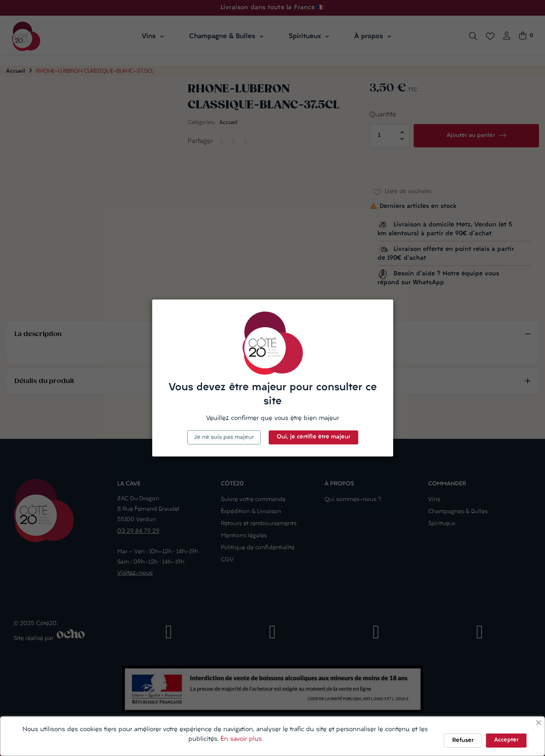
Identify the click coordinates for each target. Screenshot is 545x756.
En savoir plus (241, 739)
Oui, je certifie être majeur (313, 437)
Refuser (463, 741)
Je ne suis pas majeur (224, 437)
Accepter (506, 740)
